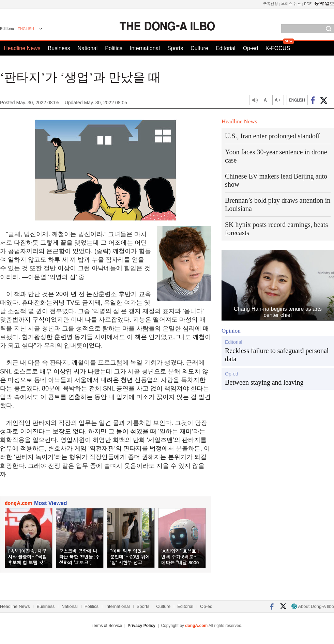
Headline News (22, 48)
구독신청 (271, 4)
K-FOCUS (278, 48)
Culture (199, 48)
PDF (308, 4)
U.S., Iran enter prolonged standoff (272, 136)
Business (59, 48)
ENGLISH (26, 29)
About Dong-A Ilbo (313, 606)
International (145, 48)
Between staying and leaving (264, 382)
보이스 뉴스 (291, 4)
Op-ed (250, 48)
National (88, 48)
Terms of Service (107, 626)
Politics (114, 48)
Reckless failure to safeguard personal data (277, 355)
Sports (175, 48)
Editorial (226, 48)
